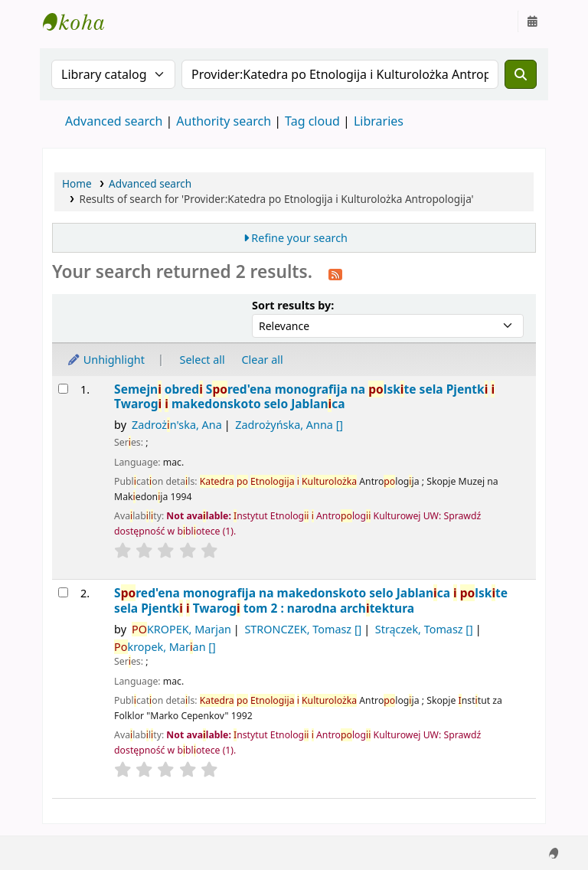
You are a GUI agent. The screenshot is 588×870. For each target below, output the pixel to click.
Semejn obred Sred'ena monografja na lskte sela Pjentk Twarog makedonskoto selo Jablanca (304, 397)
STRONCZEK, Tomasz (303, 629)
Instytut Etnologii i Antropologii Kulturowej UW (81, 21)
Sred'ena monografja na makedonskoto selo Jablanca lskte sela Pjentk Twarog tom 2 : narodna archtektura (311, 601)
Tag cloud (312, 121)
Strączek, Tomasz (424, 629)
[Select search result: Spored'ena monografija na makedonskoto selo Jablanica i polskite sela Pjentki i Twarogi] (63, 592)
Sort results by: (293, 305)
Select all (203, 360)
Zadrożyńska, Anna (289, 425)
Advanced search (114, 121)
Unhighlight (106, 360)
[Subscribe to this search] (335, 273)
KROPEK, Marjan (181, 629)
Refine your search (299, 238)
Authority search (224, 121)
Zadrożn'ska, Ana (177, 425)
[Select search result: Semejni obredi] (63, 389)
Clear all (263, 360)
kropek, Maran (165, 647)
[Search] (521, 74)
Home (77, 183)
